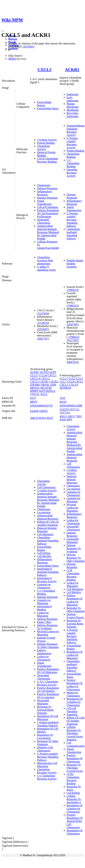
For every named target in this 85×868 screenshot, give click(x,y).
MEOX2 (35, 388)
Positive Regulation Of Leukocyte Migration (74, 600)
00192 (63, 402)
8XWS (42, 418)
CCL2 (72, 378)
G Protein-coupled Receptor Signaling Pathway (72, 220)
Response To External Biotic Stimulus (45, 710)
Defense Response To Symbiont (47, 627)
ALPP (53, 372)
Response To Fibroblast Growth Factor (75, 768)
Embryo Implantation (44, 652)
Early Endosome (72, 99)
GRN (53, 385)
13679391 (28, 47)
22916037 (43, 329)
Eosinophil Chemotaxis (73, 528)
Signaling (72, 715)
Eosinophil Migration (73, 541)
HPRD (12, 59)
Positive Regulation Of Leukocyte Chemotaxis (74, 685)
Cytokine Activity (47, 140)
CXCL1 (52, 375)
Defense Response (47, 188)
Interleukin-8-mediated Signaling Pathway (48, 572)
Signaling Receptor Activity (72, 173)
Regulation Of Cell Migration (48, 718)
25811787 (42, 339)
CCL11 (34, 375)
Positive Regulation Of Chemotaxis (74, 758)
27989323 (72, 290)
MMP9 (34, 391)
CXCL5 (44, 69)
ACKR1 (72, 69)
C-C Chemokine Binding (73, 163)
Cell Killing (44, 553)
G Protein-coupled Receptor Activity (72, 143)
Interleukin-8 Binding (44, 608)
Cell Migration (45, 534)
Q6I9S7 (44, 411)
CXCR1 (44, 382)
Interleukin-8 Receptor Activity (47, 580)
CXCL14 (35, 378)
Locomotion (44, 512)
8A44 (63, 420)
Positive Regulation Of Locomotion (48, 696)
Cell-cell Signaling (47, 207)
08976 (34, 402)
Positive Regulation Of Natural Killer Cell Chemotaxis (74, 821)
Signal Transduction (44, 202)
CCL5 (79, 378)
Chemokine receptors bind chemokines (45, 260)
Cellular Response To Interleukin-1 (74, 799)
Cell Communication (76, 744)
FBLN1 (45, 385)
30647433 (72, 362)
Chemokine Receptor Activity (47, 771)
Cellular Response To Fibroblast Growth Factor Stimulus (75, 733)
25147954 (43, 314)
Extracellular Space (48, 108)
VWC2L (35, 394)
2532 (62, 398)
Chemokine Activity (43, 148)
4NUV (71, 416)
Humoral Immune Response (47, 530)
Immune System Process (75, 616)
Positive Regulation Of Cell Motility (48, 689)
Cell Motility (44, 556)
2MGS (34, 418)
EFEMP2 (35, 385)
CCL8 (70, 382)
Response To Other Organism (48, 743)
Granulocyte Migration (44, 602)
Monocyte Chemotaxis (73, 694)
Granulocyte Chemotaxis (44, 586)
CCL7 (63, 382)
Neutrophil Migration (43, 702)
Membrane (73, 110)
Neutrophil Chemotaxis (44, 221)
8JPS (69, 420)
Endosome (72, 94)
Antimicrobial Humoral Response (48, 517)
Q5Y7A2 (65, 413)
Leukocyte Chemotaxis (44, 658)
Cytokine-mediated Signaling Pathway (48, 724)
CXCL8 (74, 385)
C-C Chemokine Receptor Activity (47, 777)
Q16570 (64, 409)
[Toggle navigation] (3, 31)
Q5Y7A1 (74, 409)
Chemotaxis (44, 185)
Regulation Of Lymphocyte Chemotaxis (74, 702)
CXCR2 (54, 382)
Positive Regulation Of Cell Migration (48, 671)
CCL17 (64, 378)
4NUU (63, 416)
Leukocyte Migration (43, 614)
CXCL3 (35, 382)
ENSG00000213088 (71, 406)
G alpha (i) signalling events (46, 268)
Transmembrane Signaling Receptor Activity (76, 130)
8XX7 (50, 418)
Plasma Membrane (73, 105)
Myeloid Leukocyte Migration (48, 633)
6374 (33, 398)
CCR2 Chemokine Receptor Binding (73, 779)
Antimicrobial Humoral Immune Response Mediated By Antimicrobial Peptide (48, 232)
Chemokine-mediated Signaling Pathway (73, 234)
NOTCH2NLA (47, 391)
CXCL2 (45, 378)
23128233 (43, 323)
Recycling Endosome (72, 115)
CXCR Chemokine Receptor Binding (48, 160)
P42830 (34, 411)
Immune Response (47, 198)
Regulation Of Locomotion (45, 736)
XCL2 (44, 394)
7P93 (79, 416)
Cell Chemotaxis (46, 487)
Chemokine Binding (73, 155)
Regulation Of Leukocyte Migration (74, 655)
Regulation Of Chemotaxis (74, 832)
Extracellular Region (44, 104)
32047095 (72, 324)
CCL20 (43, 375)
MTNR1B (65, 388)
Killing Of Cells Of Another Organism (48, 523)
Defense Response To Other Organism (48, 646)
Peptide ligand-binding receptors (75, 264)
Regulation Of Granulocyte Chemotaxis (74, 809)
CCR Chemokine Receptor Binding (73, 575)
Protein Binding (46, 143)
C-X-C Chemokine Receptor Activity (48, 683)
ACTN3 (44, 372)
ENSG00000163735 (41, 406)
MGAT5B (46, 388)
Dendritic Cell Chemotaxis (45, 749)
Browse (13, 39)
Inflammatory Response (45, 193)
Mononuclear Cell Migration (47, 765)
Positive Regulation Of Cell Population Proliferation (48, 213)
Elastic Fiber (44, 622)
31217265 (72, 340)
